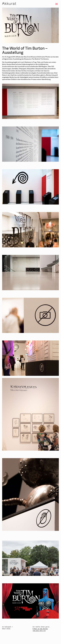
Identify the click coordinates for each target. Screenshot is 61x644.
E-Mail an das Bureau (40, 629)
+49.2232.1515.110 (39, 631)
